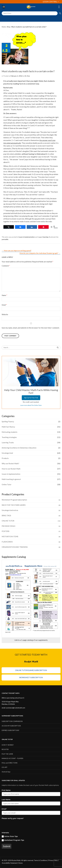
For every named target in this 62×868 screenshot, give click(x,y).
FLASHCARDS (7, 542)
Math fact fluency (8, 427)
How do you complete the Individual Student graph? (40, 253)
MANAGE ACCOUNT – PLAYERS (12, 758)
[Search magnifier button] (60, 13)
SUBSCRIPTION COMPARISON (12, 721)
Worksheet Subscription (31, 677)
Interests (5, 833)
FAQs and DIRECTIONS (10, 763)
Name (4, 295)
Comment (6, 266)
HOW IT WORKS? (8, 745)
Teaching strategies (9, 437)
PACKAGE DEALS (8, 526)
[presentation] (19, 825)
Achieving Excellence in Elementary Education (19, 448)
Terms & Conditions (41, 860)
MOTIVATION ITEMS (10, 536)
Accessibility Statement (10, 863)
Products (5, 458)
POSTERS (6, 531)
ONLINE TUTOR (8, 521)
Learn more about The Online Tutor (31, 405)
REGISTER (5, 749)
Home (4, 27)
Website (5, 314)
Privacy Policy (53, 860)
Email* (4, 809)
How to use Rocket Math (11, 469)
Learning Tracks (8, 442)
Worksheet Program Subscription (14, 500)
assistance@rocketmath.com (15, 708)
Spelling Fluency (8, 422)
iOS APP (5, 767)
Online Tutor (7, 484)
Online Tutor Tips (11, 836)
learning (46, 237)
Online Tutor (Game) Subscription (31, 670)
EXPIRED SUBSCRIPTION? (10, 730)
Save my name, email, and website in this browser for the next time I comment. (31, 328)
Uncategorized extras (10, 510)
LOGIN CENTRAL (51, 2)
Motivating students (10, 432)
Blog (9, 27)
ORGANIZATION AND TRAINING (15, 547)
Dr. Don (27, 76)
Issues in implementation (27, 237)
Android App (6, 772)
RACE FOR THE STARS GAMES (14, 505)
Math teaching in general (11, 479)
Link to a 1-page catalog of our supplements (31, 640)
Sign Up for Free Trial (31, 398)
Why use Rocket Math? (10, 463)
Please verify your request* (13, 818)
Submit (7, 846)
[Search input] (30, 13)
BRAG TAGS (6, 515)
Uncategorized (7, 453)
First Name (6, 790)
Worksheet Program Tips (14, 840)
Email (4, 305)
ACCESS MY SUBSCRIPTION (11, 726)
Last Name (6, 800)
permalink (5, 239)
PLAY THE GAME (7, 754)
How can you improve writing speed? (17, 251)
